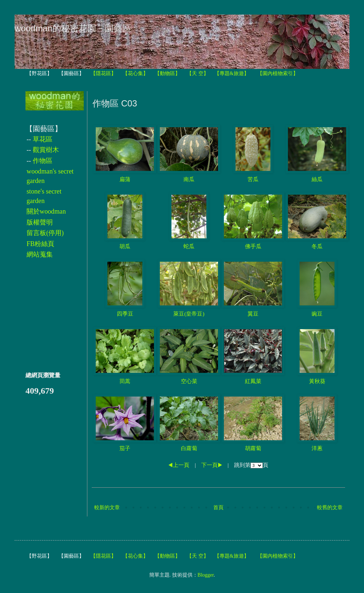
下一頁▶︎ (212, 465)
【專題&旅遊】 (232, 73)
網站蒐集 (40, 254)
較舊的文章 (330, 508)
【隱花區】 (103, 73)
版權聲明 (40, 222)
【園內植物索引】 (278, 73)
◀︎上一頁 (179, 465)
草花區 (43, 139)
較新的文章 (107, 508)
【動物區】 (167, 73)
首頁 (218, 508)
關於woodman (46, 211)
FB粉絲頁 (40, 244)
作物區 (43, 161)
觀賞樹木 (46, 150)
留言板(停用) (45, 233)
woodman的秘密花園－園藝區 (73, 28)
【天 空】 (198, 73)
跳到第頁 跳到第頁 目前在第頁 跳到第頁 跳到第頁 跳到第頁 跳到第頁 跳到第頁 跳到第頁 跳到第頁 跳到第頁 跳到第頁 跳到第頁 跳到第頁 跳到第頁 (257, 465)
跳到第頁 (251, 465)
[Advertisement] (47, 315)
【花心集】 (135, 73)
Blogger (206, 575)
